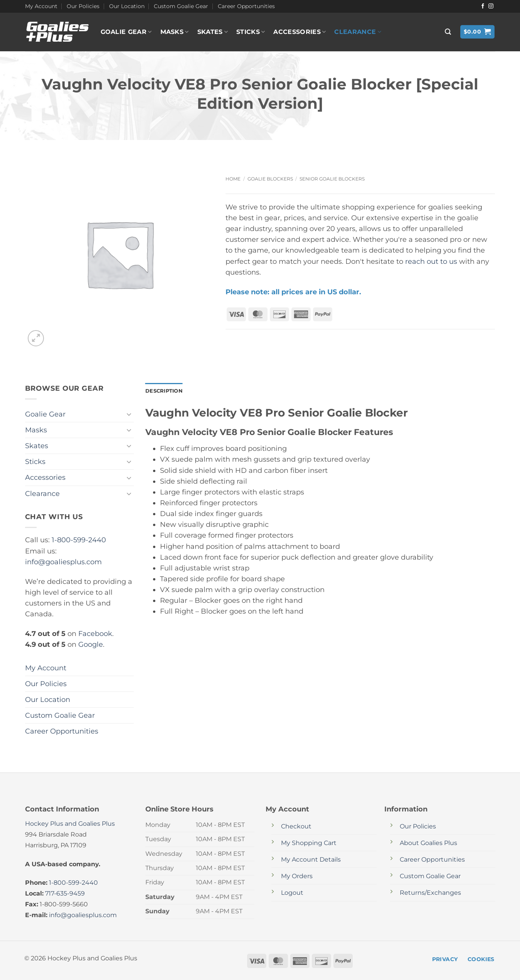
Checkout (296, 826)
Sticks (251, 32)
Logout (292, 893)
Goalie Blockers (270, 179)
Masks (175, 32)
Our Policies (83, 6)
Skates (213, 32)
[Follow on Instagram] (491, 6)
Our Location (127, 6)
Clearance (358, 32)
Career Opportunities (246, 6)
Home (233, 179)
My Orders (297, 876)
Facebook (95, 633)
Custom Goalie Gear (181, 6)
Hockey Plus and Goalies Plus (70, 824)
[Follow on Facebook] (483, 6)
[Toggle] (129, 414)
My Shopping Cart (309, 843)
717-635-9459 (65, 893)
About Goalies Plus (428, 843)
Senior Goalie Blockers (332, 179)
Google (91, 644)
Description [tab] (165, 391)
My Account (41, 6)
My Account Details (311, 859)
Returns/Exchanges (430, 893)
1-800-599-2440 (79, 540)
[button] (448, 32)
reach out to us (431, 261)
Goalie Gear (126, 32)
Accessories (300, 32)
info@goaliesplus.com (63, 562)
